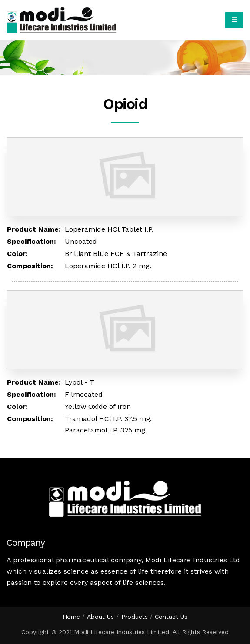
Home (71, 617)
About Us (100, 617)
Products (135, 617)
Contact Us (171, 617)
